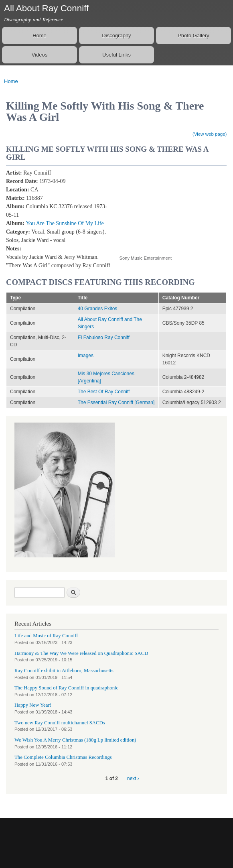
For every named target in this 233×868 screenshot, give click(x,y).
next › (133, 779)
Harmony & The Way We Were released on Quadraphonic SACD (81, 653)
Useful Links (116, 55)
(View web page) (210, 134)
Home (40, 36)
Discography (116, 36)
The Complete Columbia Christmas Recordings (63, 757)
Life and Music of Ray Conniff (46, 636)
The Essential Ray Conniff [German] (116, 402)
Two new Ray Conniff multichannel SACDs (60, 723)
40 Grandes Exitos (98, 309)
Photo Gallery (193, 36)
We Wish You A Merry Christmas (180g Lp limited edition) (75, 740)
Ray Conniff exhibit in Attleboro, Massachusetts (64, 671)
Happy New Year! (33, 705)
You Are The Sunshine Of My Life (65, 223)
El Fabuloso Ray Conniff (104, 337)
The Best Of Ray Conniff (104, 392)
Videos (40, 55)
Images (86, 356)
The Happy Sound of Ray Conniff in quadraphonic (66, 688)
